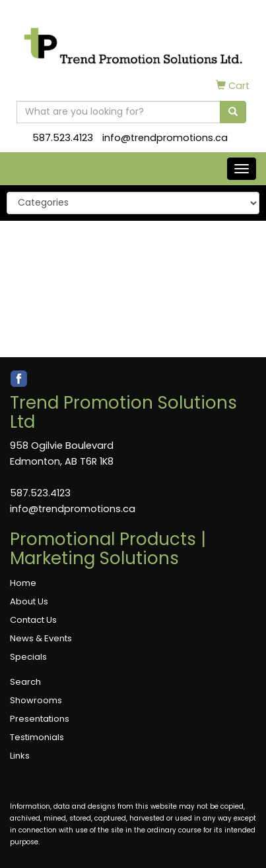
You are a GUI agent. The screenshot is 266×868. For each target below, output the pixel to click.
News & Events (41, 638)
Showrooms (36, 700)
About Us (29, 601)
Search (25, 682)
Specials (28, 657)
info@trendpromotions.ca (165, 138)
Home (23, 583)
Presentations (40, 719)
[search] (233, 112)
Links (20, 756)
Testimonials (37, 737)
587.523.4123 (63, 138)
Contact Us (33, 620)
